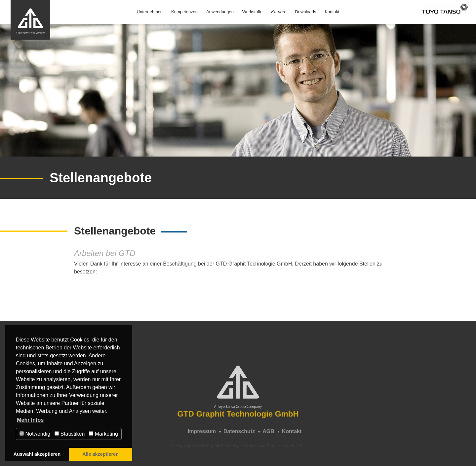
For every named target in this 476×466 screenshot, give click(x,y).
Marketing (103, 434)
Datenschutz (239, 434)
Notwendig (35, 434)
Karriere (279, 12)
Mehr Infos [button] (30, 420)
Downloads (305, 12)
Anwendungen (220, 12)
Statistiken (70, 434)
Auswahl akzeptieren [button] (37, 454)
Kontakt (332, 12)
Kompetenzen (184, 12)
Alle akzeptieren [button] (100, 454)
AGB (268, 434)
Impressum (202, 434)
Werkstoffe (252, 12)
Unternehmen (150, 12)
